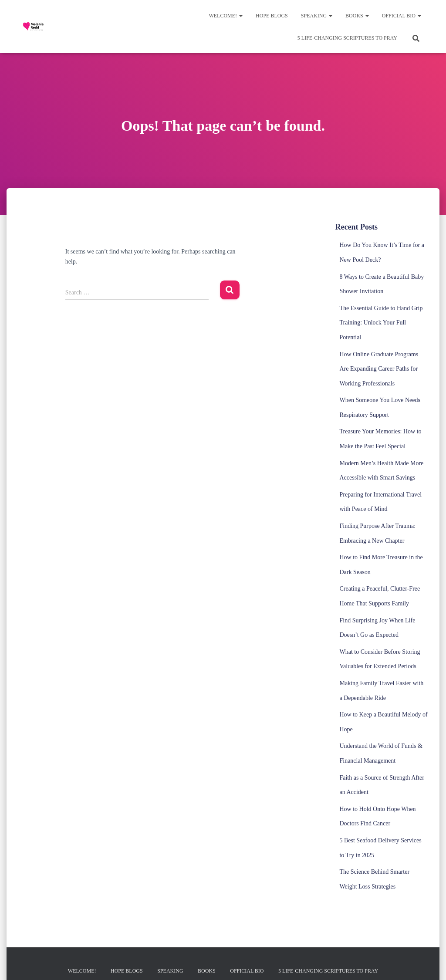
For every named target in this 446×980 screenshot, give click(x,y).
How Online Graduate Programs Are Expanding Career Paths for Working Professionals (379, 369)
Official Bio (402, 16)
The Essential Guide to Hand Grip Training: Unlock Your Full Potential (381, 323)
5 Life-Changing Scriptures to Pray (347, 38)
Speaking (317, 16)
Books (357, 16)
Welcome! (226, 16)
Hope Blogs (272, 16)
